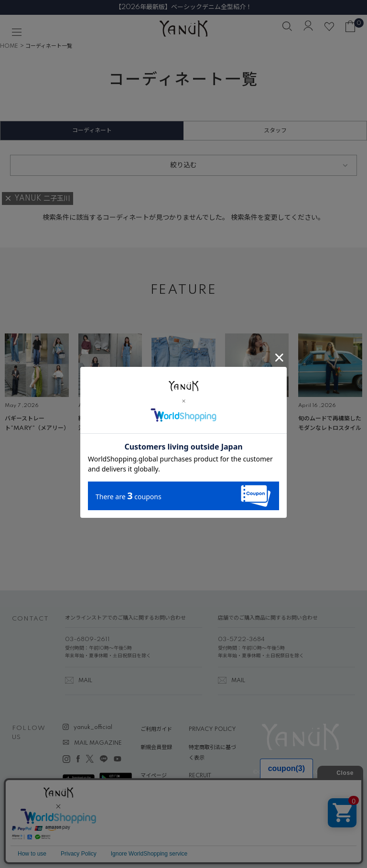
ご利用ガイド (156, 729)
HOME (9, 46)
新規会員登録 (156, 748)
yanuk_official (93, 728)
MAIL (85, 681)
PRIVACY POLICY (212, 729)
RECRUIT (200, 776)
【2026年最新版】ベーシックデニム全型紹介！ (183, 7)
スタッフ (275, 131)
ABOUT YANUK (161, 794)
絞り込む (183, 165)
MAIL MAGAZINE (98, 743)
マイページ (154, 776)
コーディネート (92, 131)
